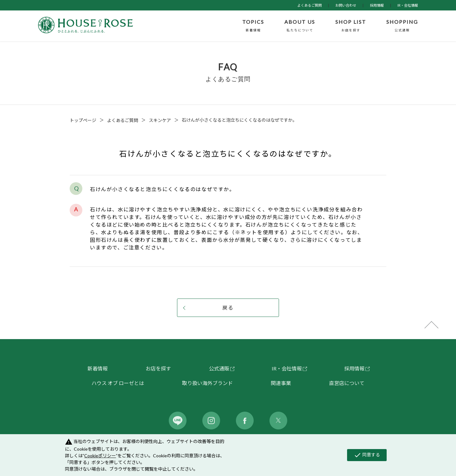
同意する (367, 455)
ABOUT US (300, 26)
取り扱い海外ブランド (207, 383)
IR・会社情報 (408, 5)
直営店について (347, 383)
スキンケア (160, 120)
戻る (228, 308)
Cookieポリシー (100, 456)
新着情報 (98, 368)
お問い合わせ (346, 5)
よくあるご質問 (310, 5)
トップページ (83, 120)
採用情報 (377, 5)
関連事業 (281, 383)
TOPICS (253, 26)
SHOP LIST (351, 26)
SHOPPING (402, 26)
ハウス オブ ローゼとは (118, 383)
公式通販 (219, 368)
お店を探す (158, 368)
